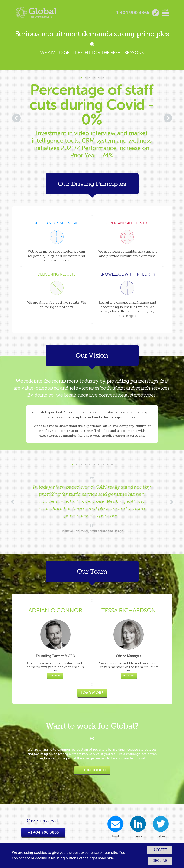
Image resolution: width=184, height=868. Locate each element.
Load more (92, 693)
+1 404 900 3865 (43, 832)
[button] (81, 77)
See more (55, 676)
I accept (159, 850)
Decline (160, 861)
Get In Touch (92, 770)
